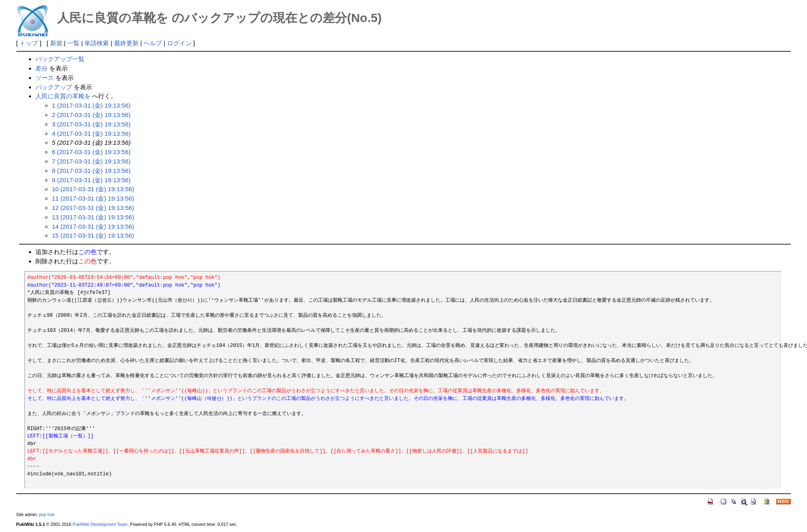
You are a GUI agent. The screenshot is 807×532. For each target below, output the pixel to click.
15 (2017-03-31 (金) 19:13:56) (93, 235)
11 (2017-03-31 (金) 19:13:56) (93, 198)
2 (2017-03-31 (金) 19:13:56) (91, 115)
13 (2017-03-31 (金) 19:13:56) (93, 217)
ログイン (179, 43)
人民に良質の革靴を (63, 96)
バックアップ (54, 87)
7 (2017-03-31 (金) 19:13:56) (91, 161)
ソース (45, 78)
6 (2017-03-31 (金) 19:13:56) (91, 152)
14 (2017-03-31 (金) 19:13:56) (93, 226)
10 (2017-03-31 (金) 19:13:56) (93, 189)
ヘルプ (153, 43)
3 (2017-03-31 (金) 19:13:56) (91, 124)
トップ (29, 43)
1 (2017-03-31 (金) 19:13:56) (91, 105)
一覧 (73, 43)
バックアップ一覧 (60, 59)
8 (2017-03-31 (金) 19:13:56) (91, 171)
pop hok (47, 514)
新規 (56, 43)
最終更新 (126, 43)
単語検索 (97, 43)
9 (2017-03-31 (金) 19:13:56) (91, 180)
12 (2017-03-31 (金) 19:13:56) (93, 208)
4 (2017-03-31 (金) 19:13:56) (91, 134)
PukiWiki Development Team (100, 524)
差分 (42, 68)
